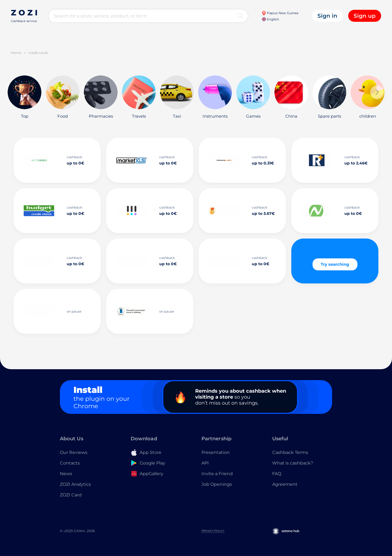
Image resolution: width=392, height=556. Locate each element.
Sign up (365, 16)
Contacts (70, 463)
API (205, 463)
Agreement (285, 484)
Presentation (216, 452)
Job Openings (217, 484)
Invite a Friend (217, 474)
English (270, 19)
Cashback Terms (290, 452)
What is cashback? (293, 463)
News (66, 474)
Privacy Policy (213, 531)
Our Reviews (74, 452)
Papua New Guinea (280, 13)
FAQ (277, 474)
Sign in (327, 16)
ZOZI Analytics (75, 484)
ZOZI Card (71, 495)
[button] (377, 92)
